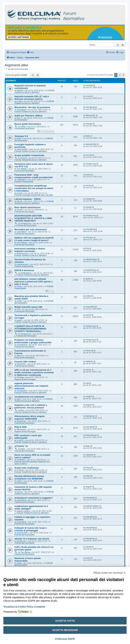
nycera (20, 193)
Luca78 (20, 440)
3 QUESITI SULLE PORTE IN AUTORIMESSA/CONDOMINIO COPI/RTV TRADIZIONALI (30, 329)
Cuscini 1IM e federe (25, 362)
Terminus (89, 238)
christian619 (22, 345)
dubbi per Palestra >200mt (28, 116)
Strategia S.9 (21, 136)
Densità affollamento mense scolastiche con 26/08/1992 (29, 477)
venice (88, 370)
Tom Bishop (22, 169)
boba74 (20, 90)
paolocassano (23, 253)
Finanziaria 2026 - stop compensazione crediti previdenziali (34, 176)
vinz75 (88, 315)
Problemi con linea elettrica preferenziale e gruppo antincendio (33, 341)
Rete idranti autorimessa (27, 207)
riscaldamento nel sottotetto (29, 397)
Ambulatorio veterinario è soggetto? (34, 498)
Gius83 (20, 210)
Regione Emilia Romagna (25, 379)
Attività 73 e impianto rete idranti (32, 539)
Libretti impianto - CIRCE (28, 199)
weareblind (21, 232)
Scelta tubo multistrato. (27, 468)
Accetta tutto (65, 621)
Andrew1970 (22, 533)
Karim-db (89, 351)
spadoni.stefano (24, 511)
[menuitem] (30, 52)
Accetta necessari (65, 630)
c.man (19, 101)
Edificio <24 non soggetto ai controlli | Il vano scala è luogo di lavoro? (34, 239)
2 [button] (120, 75)
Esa (87, 248)
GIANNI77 (21, 460)
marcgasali (21, 110)
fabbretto (89, 361)
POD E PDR (21, 427)
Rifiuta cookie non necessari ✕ (110, 573)
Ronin (19, 286)
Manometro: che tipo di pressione (32, 107)
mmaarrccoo (91, 164)
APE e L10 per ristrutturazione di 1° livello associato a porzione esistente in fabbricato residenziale (34, 372)
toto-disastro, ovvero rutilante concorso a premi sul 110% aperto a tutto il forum (33, 282)
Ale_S (19, 118)
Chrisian (20, 470)
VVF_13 (20, 309)
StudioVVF (21, 364)
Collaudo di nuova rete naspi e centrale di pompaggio (31, 529)
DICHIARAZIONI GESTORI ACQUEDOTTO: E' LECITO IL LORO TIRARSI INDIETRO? (33, 218)
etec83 (88, 547)
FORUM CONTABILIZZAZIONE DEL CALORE (34, 195)
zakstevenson (23, 264)
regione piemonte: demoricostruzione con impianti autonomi (31, 386)
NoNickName (26, 273)
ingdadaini (21, 180)
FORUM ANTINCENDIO (24, 129)
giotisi (88, 279)
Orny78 (24, 158)
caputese (89, 455)
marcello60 (90, 427)
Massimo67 (90, 115)
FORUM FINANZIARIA (24, 182)
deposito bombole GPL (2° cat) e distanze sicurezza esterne (32, 98)
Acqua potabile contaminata (29, 155)
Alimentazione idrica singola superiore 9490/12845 (29, 418)
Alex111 (20, 356)
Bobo (19, 138)
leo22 (19, 481)
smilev (23, 127)
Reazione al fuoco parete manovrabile (28, 560)
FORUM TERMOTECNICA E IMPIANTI (34, 91)
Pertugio (20, 377)
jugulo (19, 320)
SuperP (89, 396)
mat (87, 383)
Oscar (88, 468)
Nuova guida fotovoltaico (28, 124)
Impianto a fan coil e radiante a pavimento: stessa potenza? (31, 406)
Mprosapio (21, 429)
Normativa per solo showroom (30, 229)
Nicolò (20, 201)
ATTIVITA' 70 (21, 446)
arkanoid (89, 85)
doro (19, 399)
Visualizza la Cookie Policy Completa (24, 607)
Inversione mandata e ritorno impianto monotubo (30, 250)
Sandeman (21, 421)
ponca (88, 175)
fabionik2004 (22, 149)
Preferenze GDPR (65, 639)
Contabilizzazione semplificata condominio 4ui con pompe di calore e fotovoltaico (34, 188)
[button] (124, 75)
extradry (89, 124)
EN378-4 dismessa (24, 270)
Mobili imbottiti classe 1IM (28, 307)
